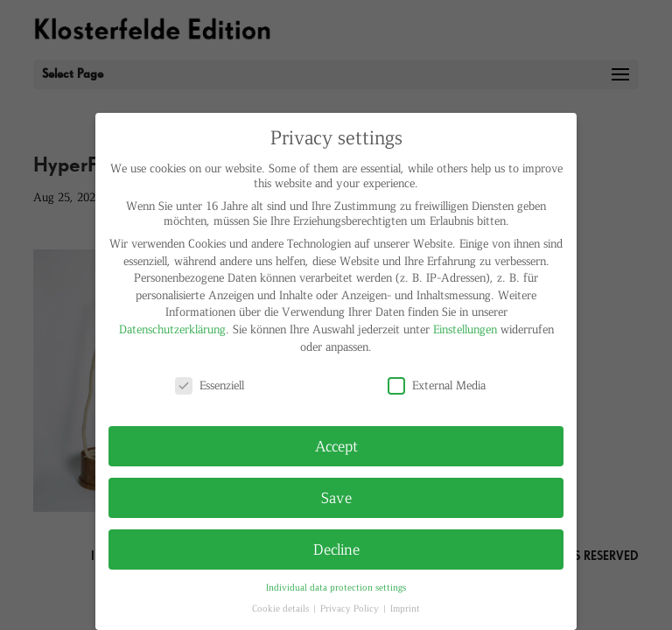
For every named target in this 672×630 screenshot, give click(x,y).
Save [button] (336, 497)
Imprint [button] (405, 608)
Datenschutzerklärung (172, 329)
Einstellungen (465, 329)
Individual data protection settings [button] (336, 587)
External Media (437, 385)
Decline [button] (336, 549)
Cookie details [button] (282, 608)
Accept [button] (336, 445)
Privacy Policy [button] (351, 608)
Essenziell (210, 385)
